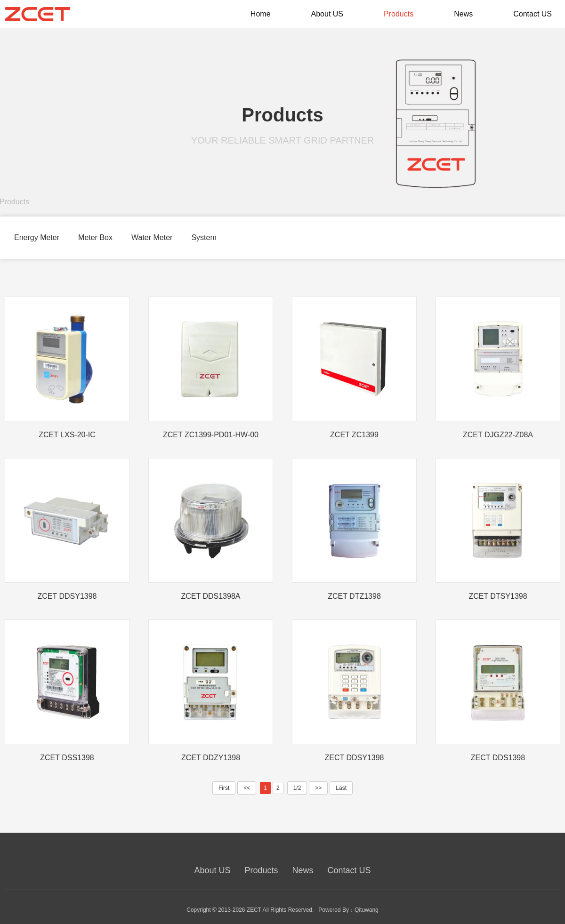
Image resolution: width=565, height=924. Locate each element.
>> (318, 788)
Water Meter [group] (152, 237)
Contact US (349, 870)
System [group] (204, 237)
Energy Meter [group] (37, 237)
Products (261, 870)
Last (341, 788)
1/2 (297, 788)
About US (212, 870)
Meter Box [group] (95, 237)
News (303, 870)
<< (247, 788)
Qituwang (367, 910)
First (224, 788)
